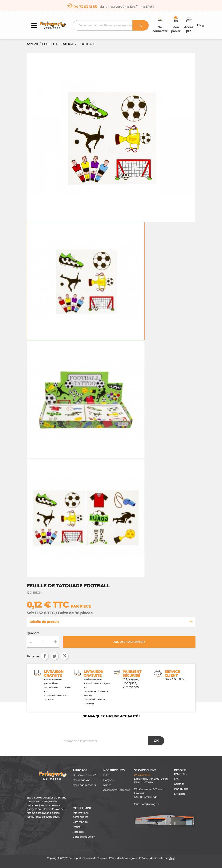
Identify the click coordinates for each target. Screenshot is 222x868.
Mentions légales (127, 858)
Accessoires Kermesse (117, 790)
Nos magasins (81, 780)
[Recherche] (111, 25)
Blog (201, 25)
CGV (112, 858)
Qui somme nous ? (84, 775)
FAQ (177, 779)
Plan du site (181, 789)
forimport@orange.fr (147, 804)
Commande (80, 822)
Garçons (108, 780)
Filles (106, 775)
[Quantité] (43, 642)
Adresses (78, 832)
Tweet (54, 656)
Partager (45, 656)
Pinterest (64, 656)
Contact (179, 784)
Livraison (179, 794)
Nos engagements (84, 785)
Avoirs (76, 827)
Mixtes (107, 785)
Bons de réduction (84, 837)
